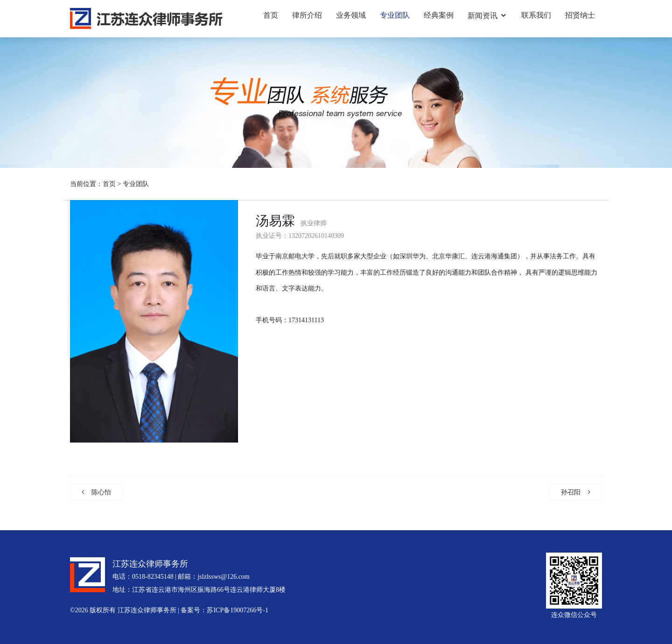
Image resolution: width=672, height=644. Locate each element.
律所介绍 (307, 15)
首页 (271, 15)
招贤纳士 (580, 15)
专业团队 (395, 15)
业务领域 (351, 15)
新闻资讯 (483, 16)
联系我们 (536, 15)
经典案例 (439, 15)
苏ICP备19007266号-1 (237, 610)
